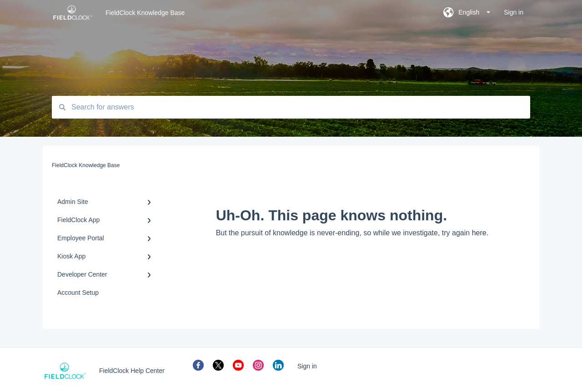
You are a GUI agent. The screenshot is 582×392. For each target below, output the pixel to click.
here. (480, 233)
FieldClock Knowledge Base (145, 13)
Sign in (307, 366)
